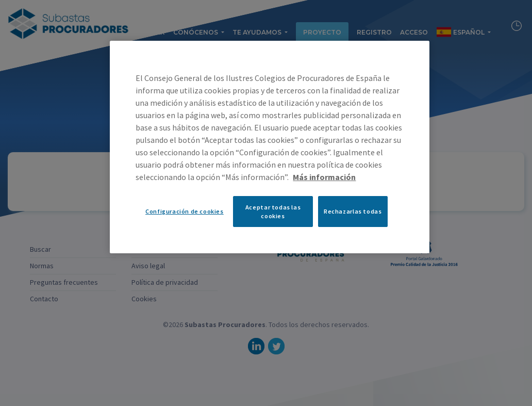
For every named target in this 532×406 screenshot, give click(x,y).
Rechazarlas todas (353, 211)
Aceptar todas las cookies (273, 212)
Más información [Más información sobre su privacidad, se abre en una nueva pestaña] (324, 177)
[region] (269, 147)
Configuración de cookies (185, 211)
